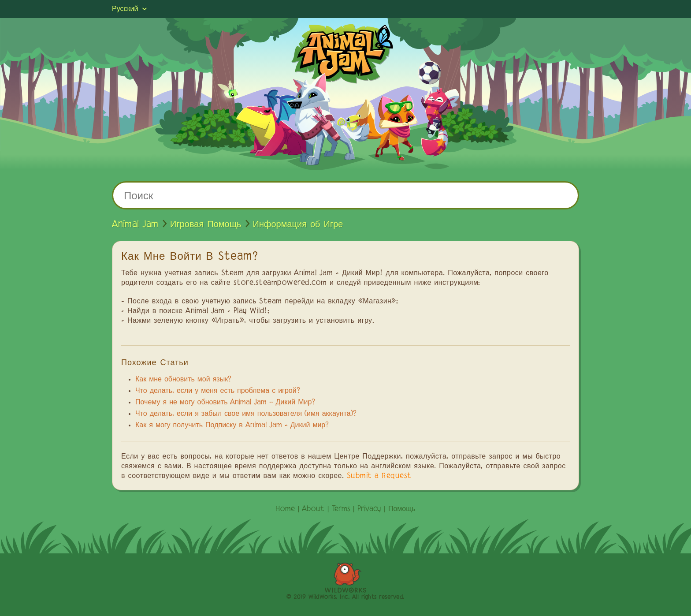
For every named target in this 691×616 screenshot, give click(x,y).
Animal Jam (135, 224)
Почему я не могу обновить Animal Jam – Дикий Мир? (225, 403)
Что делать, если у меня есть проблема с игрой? (218, 391)
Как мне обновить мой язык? (183, 380)
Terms (341, 509)
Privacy (369, 509)
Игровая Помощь (206, 224)
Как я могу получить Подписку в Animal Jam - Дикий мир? (232, 426)
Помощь (402, 509)
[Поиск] (345, 195)
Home (285, 509)
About (313, 509)
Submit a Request (379, 476)
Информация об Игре (298, 224)
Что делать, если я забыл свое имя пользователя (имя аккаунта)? (246, 414)
